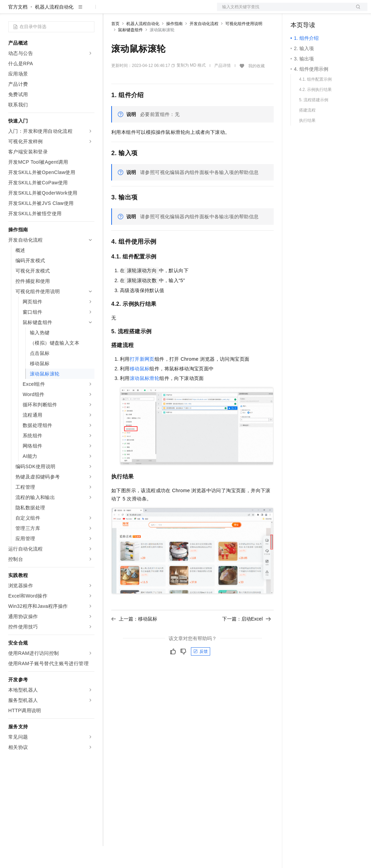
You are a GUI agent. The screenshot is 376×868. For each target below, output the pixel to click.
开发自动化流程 (204, 46)
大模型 (70, 11)
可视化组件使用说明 (244, 46)
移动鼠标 (140, 391)
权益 (132, 11)
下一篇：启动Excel (247, 641)
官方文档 (18, 29)
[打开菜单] (11, 11)
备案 (298, 11)
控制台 (315, 11)
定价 (148, 11)
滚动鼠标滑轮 (145, 400)
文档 (284, 11)
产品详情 (223, 88)
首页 (115, 46)
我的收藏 (257, 88)
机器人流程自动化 (54, 29)
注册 (331, 11)
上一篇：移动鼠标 (134, 641)
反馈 (201, 673)
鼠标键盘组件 (130, 52)
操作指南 (174, 46)
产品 (89, 11)
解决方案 (111, 11)
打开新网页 (142, 381)
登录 (356, 11)
